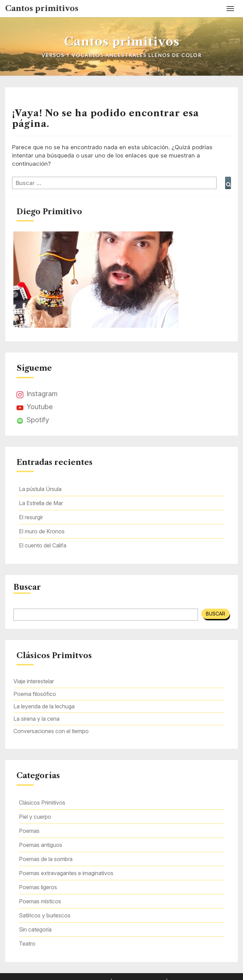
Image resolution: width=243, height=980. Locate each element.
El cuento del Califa (43, 545)
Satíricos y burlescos (45, 915)
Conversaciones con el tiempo (51, 731)
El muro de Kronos (42, 531)
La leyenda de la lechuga (44, 706)
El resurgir (31, 517)
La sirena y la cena (36, 719)
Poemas (29, 831)
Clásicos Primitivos (42, 803)
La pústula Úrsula (40, 489)
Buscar (27, 587)
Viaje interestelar (34, 681)
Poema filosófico (35, 694)
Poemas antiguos (41, 845)
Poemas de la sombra (46, 859)
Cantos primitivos (42, 8)
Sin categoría (35, 929)
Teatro (27, 944)
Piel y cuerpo (35, 817)
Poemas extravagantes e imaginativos (66, 873)
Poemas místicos (40, 901)
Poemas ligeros (38, 887)
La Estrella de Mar (41, 503)
